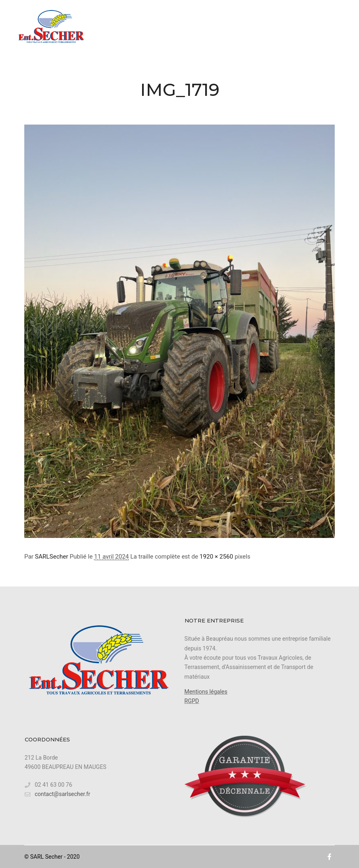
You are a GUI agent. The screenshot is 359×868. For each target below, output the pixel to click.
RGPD (192, 701)
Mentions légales (206, 692)
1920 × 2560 (216, 557)
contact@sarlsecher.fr (57, 794)
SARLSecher (51, 557)
